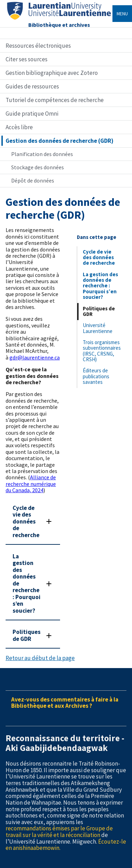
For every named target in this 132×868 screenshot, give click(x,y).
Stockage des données (38, 167)
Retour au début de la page (40, 658)
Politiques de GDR (99, 311)
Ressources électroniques (38, 46)
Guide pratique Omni (32, 114)
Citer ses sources (27, 59)
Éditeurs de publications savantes (96, 376)
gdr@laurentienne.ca (35, 357)
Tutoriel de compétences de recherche (55, 100)
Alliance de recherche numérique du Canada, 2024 (31, 484)
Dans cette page (97, 237)
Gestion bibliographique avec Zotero (52, 73)
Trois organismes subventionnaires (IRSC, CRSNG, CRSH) (102, 351)
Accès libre (19, 127)
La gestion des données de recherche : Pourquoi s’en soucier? (100, 286)
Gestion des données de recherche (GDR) (60, 141)
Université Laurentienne (98, 328)
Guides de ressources (32, 86)
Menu (122, 14)
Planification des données (42, 154)
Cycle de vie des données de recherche (99, 257)
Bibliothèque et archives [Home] (59, 25)
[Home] (59, 20)
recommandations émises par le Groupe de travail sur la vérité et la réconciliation (59, 832)
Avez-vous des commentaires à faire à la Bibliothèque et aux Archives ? (65, 703)
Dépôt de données (33, 180)
